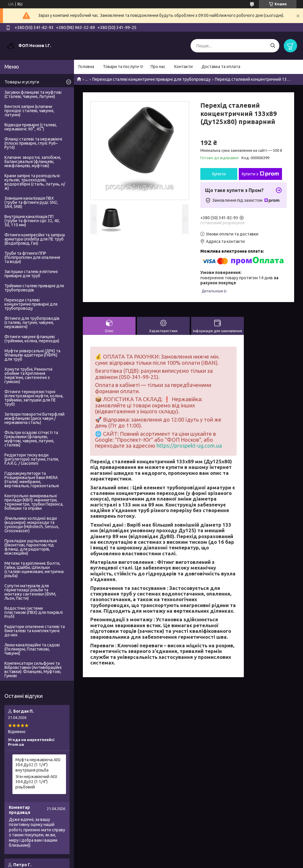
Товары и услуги (22, 82)
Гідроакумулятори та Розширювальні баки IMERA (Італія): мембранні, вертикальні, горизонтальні (32, 480)
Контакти (183, 67)
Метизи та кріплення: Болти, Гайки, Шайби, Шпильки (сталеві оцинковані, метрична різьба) (34, 569)
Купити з (260, 174)
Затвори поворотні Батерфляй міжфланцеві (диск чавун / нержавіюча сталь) (34, 418)
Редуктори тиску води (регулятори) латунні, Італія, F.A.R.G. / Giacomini (32, 459)
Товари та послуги (121, 67)
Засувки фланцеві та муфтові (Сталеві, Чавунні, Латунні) (33, 94)
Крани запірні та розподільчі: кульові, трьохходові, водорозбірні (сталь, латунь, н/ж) (35, 182)
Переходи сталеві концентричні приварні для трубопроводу (151, 79)
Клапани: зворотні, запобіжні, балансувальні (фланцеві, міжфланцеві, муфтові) (33, 162)
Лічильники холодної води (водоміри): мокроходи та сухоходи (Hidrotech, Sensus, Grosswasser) (32, 525)
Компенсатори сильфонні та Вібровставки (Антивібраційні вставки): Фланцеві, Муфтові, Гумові (33, 669)
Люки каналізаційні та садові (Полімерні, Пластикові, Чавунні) (32, 649)
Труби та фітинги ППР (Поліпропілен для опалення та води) (32, 257)
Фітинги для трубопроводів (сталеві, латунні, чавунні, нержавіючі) (32, 322)
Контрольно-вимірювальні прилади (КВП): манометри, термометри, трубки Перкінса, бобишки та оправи (34, 502)
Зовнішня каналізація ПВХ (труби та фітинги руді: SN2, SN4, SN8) (31, 202)
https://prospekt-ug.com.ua (189, 446)
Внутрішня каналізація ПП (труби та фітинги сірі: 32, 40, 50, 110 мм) (32, 221)
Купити (219, 174)
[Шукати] (273, 46)
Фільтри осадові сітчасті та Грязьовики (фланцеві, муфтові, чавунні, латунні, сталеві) (31, 439)
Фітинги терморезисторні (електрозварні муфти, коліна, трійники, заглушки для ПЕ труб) (34, 398)
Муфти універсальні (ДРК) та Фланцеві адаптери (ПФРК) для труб (32, 355)
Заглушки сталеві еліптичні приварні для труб (31, 274)
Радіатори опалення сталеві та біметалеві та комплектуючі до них (35, 631)
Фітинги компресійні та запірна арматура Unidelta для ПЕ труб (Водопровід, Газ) (35, 239)
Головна (86, 67)
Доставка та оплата (221, 67)
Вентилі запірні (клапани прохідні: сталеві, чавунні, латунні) (29, 111)
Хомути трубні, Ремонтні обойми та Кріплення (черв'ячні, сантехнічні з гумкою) (28, 375)
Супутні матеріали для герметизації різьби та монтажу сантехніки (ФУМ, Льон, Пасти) (30, 592)
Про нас (158, 67)
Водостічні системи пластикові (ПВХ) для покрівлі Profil (34, 612)
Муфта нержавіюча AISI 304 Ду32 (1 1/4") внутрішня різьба (38, 765)
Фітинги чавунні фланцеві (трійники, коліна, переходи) (32, 339)
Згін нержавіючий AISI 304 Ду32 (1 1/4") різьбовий (36, 782)
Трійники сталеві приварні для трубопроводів (34, 288)
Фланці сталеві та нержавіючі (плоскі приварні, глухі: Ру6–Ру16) (33, 143)
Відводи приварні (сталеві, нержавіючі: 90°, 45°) (31, 127)
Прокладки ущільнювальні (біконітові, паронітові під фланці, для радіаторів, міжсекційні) (31, 547)
